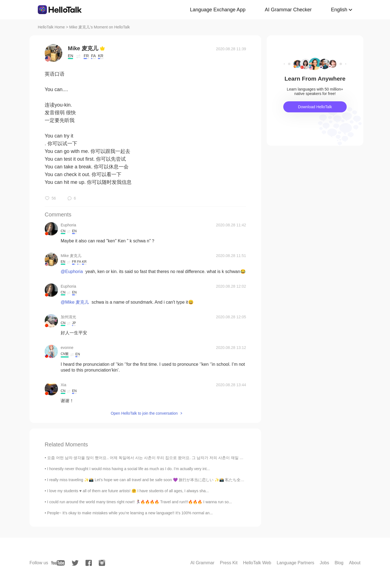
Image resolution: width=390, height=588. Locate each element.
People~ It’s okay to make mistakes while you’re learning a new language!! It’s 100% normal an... (130, 513)
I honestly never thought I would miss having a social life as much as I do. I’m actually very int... (129, 469)
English (339, 10)
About (355, 563)
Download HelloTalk (315, 107)
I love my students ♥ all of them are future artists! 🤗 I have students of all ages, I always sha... (128, 491)
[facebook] (89, 563)
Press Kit (229, 563)
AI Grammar (202, 563)
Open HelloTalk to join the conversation (144, 413)
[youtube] (58, 563)
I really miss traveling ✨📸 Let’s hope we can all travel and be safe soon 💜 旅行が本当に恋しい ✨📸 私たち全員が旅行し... (155, 480)
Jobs (324, 563)
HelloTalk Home (51, 27)
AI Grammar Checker (288, 10)
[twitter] (75, 563)
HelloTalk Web (257, 563)
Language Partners (295, 563)
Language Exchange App (218, 10)
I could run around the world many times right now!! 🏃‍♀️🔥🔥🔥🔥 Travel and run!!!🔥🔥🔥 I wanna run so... (140, 502)
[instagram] (102, 563)
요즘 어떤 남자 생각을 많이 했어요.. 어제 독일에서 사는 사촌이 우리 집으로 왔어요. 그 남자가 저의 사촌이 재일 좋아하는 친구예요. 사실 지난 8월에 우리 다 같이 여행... (191, 458)
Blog (339, 563)
